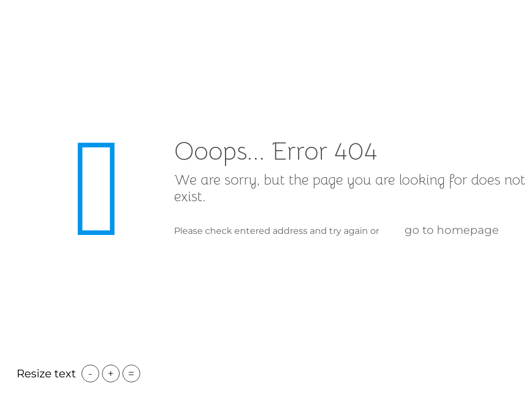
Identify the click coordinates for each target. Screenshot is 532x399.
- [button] (90, 374)
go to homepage (452, 230)
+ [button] (111, 374)
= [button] (131, 374)
